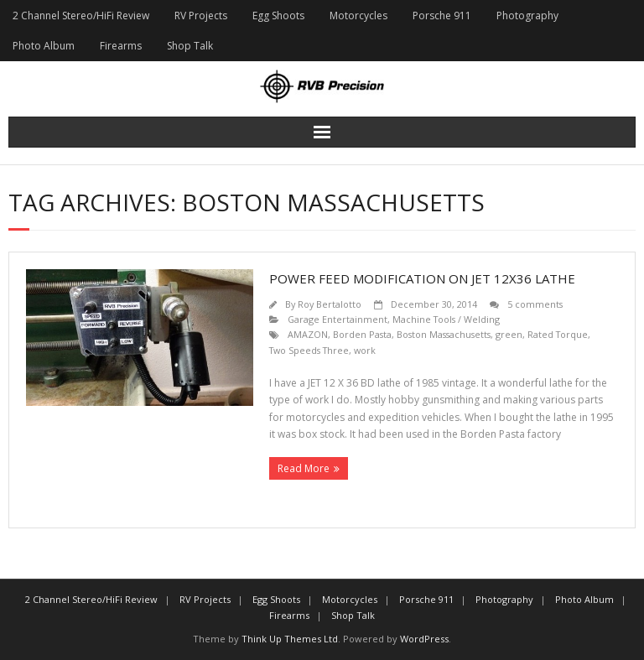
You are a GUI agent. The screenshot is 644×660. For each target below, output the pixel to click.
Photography (527, 16)
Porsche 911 (442, 16)
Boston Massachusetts (444, 334)
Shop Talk (190, 46)
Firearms (121, 46)
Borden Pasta (362, 334)
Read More (304, 468)
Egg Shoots (278, 16)
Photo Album (44, 46)
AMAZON (308, 334)
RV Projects (201, 16)
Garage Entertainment (338, 319)
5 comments (535, 304)
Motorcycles (358, 16)
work (365, 350)
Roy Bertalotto (330, 304)
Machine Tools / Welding (446, 319)
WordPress (424, 639)
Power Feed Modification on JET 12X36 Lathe (422, 278)
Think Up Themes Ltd (290, 639)
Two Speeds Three (309, 350)
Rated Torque (558, 334)
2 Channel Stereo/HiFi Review (81, 16)
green (509, 334)
